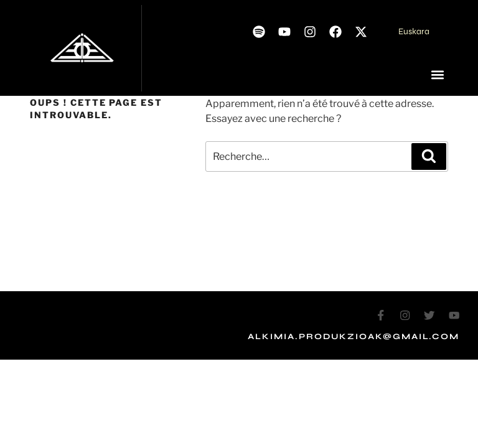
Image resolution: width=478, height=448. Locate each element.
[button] (438, 75)
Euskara (414, 31)
